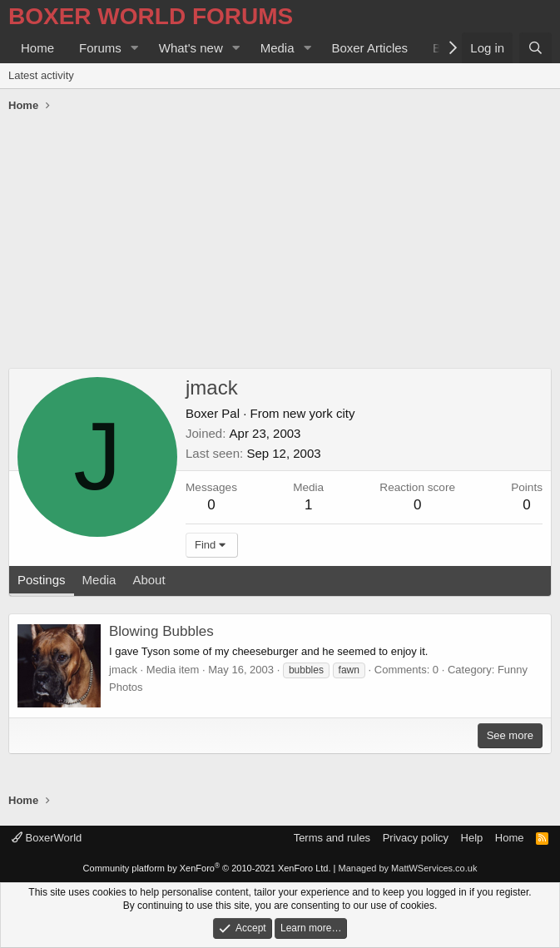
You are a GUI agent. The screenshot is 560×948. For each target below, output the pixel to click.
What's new (191, 48)
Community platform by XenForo (207, 868)
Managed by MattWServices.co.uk (408, 868)
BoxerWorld (47, 838)
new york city (319, 413)
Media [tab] (99, 580)
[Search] (535, 48)
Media (278, 48)
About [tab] (149, 580)
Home (37, 48)
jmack (123, 670)
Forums (100, 48)
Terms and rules (332, 838)
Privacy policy (416, 838)
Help (472, 838)
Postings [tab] (42, 580)
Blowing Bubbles (161, 631)
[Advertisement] (280, 243)
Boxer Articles (369, 48)
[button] (135, 48)
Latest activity (41, 75)
